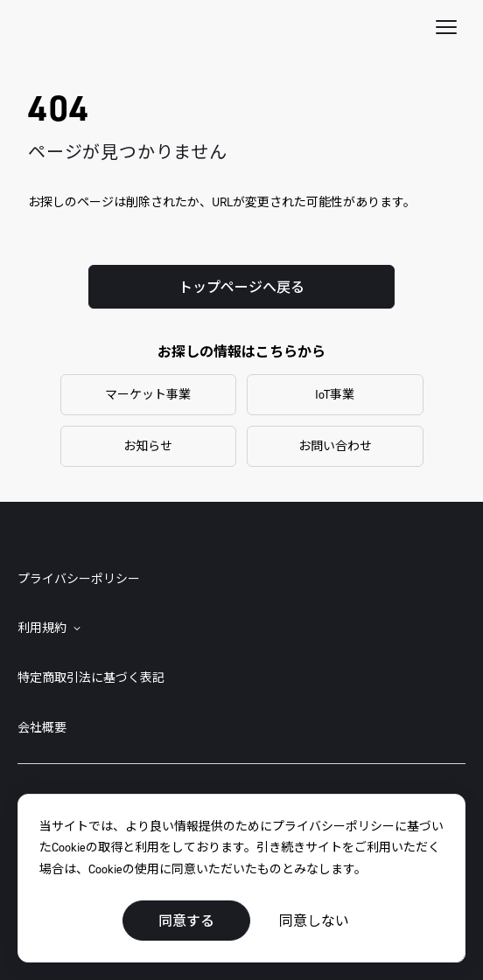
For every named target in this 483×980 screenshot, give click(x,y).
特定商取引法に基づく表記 (91, 677)
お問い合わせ (335, 445)
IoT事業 (335, 394)
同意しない (314, 921)
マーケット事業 (148, 394)
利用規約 (42, 628)
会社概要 (42, 727)
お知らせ (148, 445)
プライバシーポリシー (79, 578)
